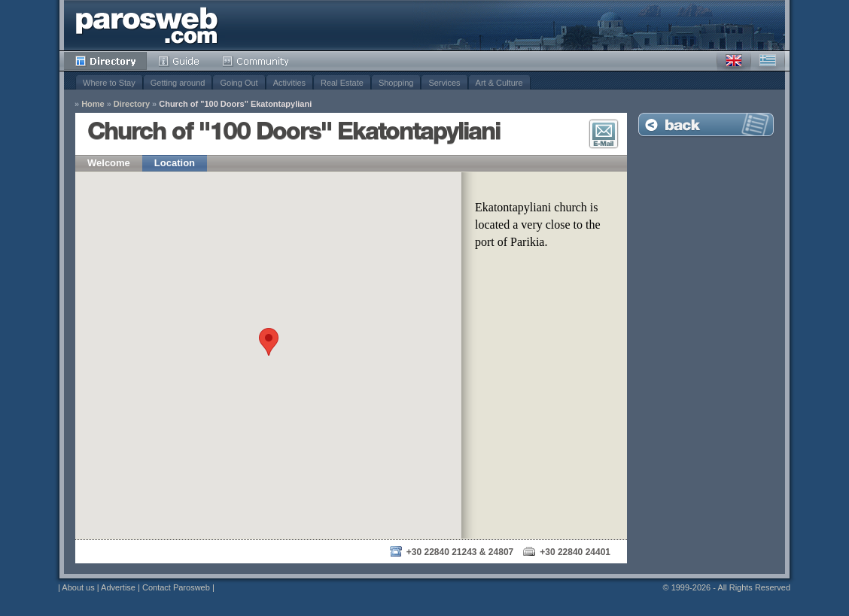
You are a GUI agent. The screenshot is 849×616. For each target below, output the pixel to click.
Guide (179, 61)
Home (93, 104)
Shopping (396, 83)
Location (175, 163)
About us (78, 587)
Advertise (118, 587)
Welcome (109, 163)
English (734, 61)
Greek (768, 61)
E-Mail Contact (604, 134)
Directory (105, 61)
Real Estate (342, 83)
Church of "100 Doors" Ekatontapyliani (235, 104)
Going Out (239, 83)
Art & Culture (499, 83)
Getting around (178, 83)
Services (444, 83)
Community (256, 61)
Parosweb (147, 25)
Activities (289, 83)
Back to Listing (706, 124)
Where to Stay (109, 83)
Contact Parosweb (176, 587)
